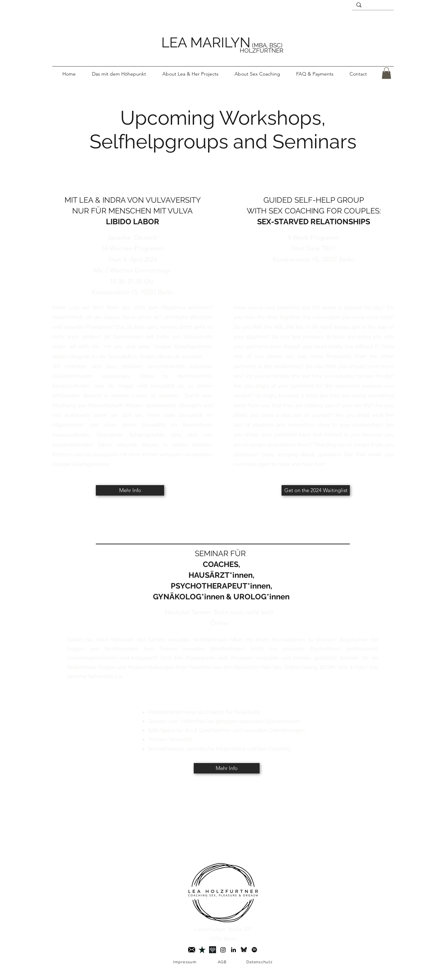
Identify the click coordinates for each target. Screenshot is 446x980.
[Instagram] (223, 950)
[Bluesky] (244, 950)
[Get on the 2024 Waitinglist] (316, 490)
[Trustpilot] (202, 950)
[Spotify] (254, 950)
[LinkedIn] (233, 950)
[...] (372, 6)
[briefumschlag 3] (192, 950)
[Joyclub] (213, 950)
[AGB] (223, 962)
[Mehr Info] (130, 490)
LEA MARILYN (206, 42)
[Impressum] (186, 962)
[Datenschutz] (260, 962)
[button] (190, 74)
